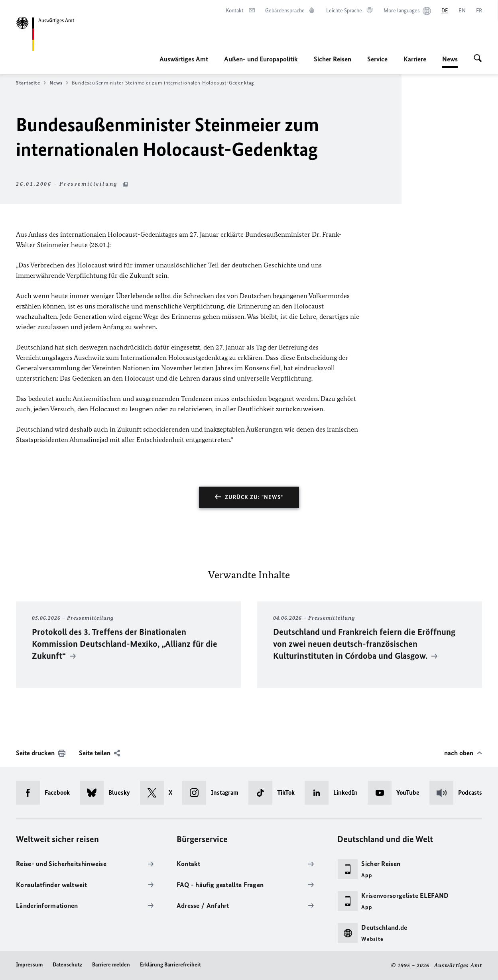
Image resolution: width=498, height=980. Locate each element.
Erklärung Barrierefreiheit (170, 965)
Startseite (31, 83)
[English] (462, 11)
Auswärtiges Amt (184, 59)
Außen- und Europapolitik (261, 59)
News (450, 59)
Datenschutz (67, 965)
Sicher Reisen (333, 59)
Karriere (415, 59)
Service (377, 59)
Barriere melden (111, 965)
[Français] (479, 11)
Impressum (29, 965)
